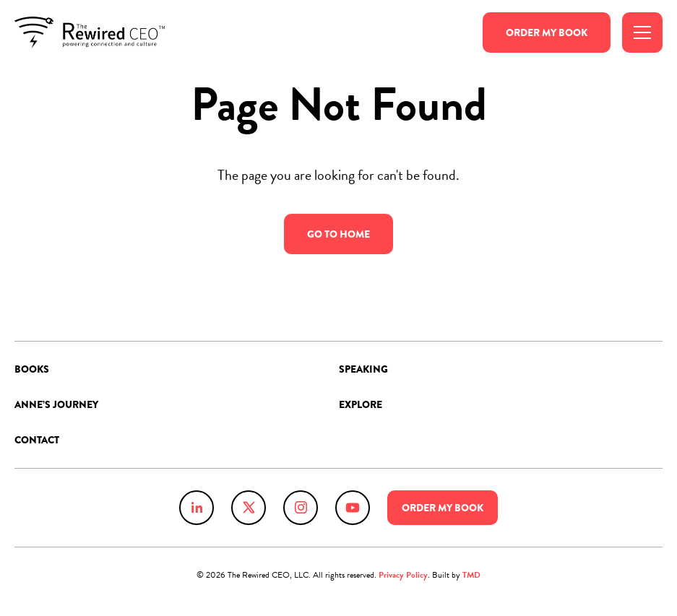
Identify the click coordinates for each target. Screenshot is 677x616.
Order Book (547, 32)
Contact (37, 440)
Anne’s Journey (56, 404)
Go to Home (338, 235)
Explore (361, 404)
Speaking (363, 369)
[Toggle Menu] (642, 32)
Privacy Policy (403, 575)
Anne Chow (90, 32)
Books (32, 369)
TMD (471, 575)
